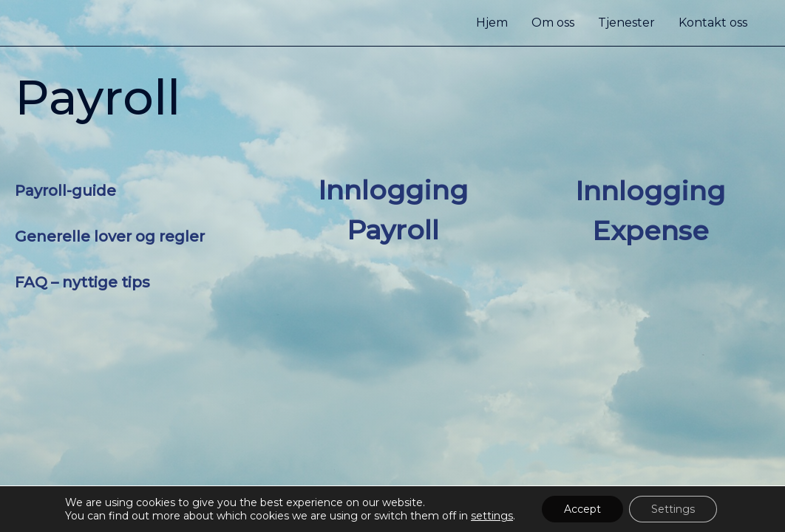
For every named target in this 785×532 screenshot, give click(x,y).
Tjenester (626, 23)
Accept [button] (582, 509)
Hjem (492, 23)
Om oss (553, 23)
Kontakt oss (713, 23)
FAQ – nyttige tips (82, 282)
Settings (673, 509)
